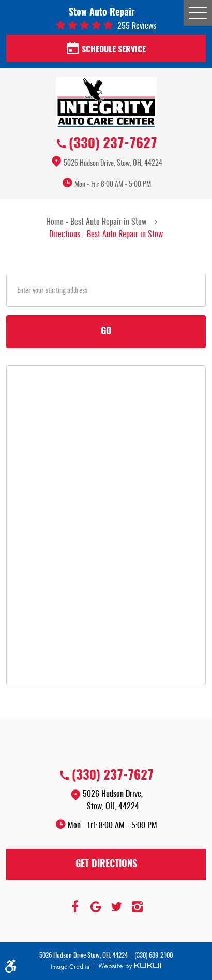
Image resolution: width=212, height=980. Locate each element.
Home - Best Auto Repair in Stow (96, 222)
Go (106, 332)
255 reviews (137, 26)
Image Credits (71, 967)
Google (96, 907)
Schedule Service (106, 49)
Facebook (75, 907)
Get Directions (106, 865)
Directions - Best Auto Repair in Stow (106, 235)
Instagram (137, 907)
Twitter (116, 907)
